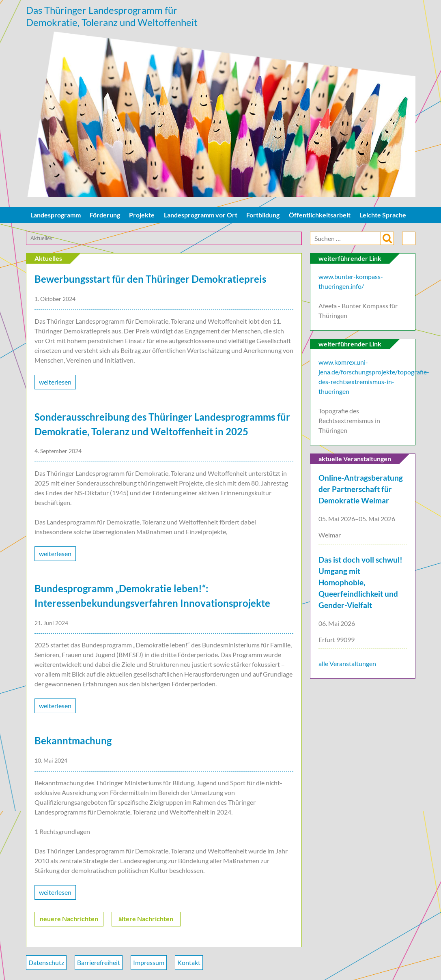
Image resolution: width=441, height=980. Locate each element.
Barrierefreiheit (99, 964)
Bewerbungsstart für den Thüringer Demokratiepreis (150, 281)
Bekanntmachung (73, 743)
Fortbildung (263, 217)
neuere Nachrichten (69, 921)
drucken (409, 240)
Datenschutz (46, 964)
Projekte (142, 217)
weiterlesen (55, 384)
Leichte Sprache (383, 217)
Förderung (105, 217)
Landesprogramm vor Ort (201, 217)
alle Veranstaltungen (347, 666)
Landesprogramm (56, 217)
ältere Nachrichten (146, 921)
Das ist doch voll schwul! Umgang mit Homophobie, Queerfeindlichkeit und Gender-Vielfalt (360, 585)
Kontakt (189, 964)
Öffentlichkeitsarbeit (320, 217)
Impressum (149, 964)
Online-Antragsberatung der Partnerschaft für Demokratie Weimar (361, 492)
